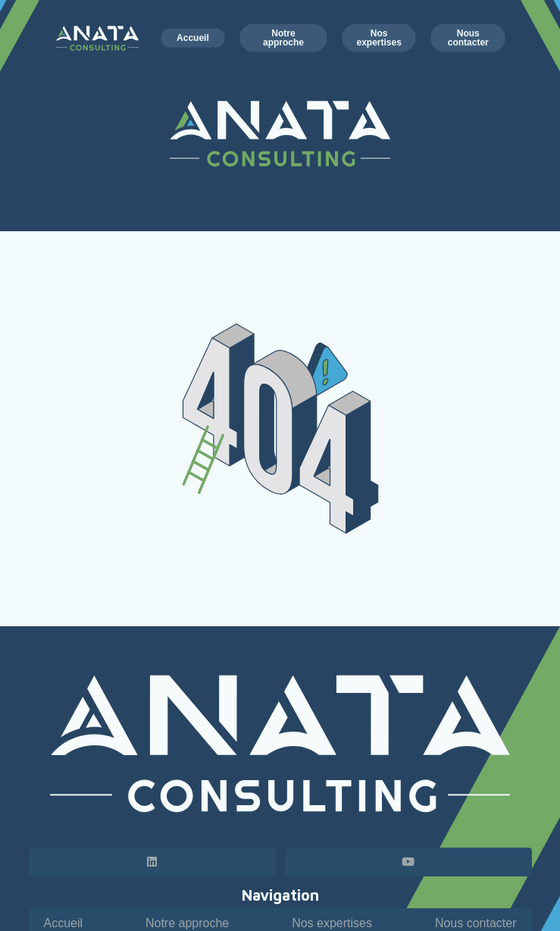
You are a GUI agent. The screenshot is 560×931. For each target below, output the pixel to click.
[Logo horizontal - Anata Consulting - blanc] (280, 744)
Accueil (64, 923)
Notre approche (187, 923)
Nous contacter (476, 923)
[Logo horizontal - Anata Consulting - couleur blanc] (98, 38)
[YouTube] (408, 862)
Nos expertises (332, 923)
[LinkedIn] (152, 862)
